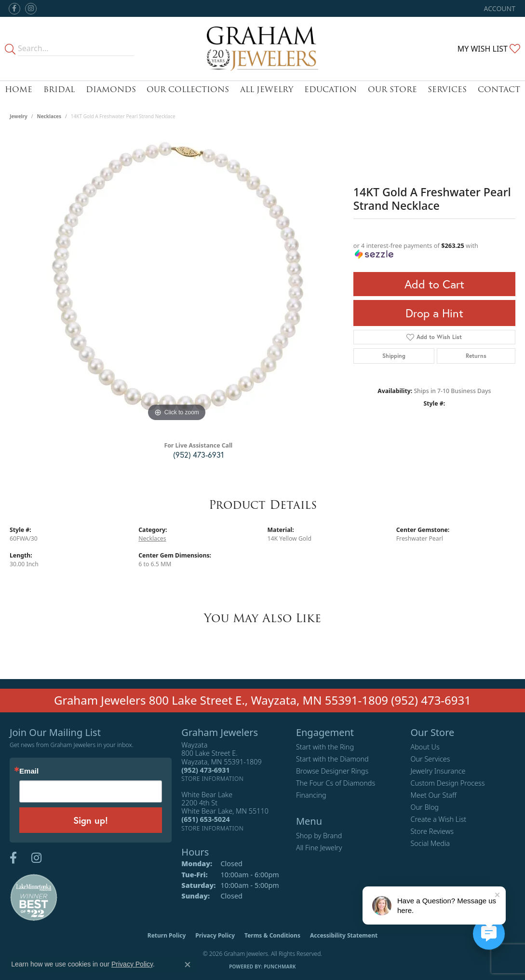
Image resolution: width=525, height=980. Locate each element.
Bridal (59, 89)
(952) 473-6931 (198, 455)
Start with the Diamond (332, 759)
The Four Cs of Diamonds (336, 783)
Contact (499, 89)
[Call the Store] (205, 770)
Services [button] (447, 89)
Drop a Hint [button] (434, 313)
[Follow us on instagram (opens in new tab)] (31, 9)
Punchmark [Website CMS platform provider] (280, 966)
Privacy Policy (215, 935)
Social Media (430, 843)
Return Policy (167, 935)
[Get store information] (212, 779)
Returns (476, 356)
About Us (425, 747)
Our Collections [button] (188, 89)
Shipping (394, 356)
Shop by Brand (319, 836)
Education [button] (330, 89)
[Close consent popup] (188, 965)
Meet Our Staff (433, 795)
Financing (311, 795)
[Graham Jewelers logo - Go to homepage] (262, 49)
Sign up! (91, 820)
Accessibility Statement (344, 935)
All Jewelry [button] (267, 89)
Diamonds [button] (111, 89)
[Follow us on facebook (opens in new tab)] (14, 9)
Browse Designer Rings (332, 771)
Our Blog (424, 807)
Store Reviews (432, 831)
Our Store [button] (392, 89)
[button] (499, 8)
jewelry (19, 116)
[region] (176, 279)
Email (29, 771)
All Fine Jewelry (319, 848)
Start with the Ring (325, 747)
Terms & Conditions (272, 935)
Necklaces (49, 116)
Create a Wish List (438, 819)
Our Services (430, 759)
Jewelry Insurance (438, 771)
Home (19, 89)
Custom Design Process (447, 783)
